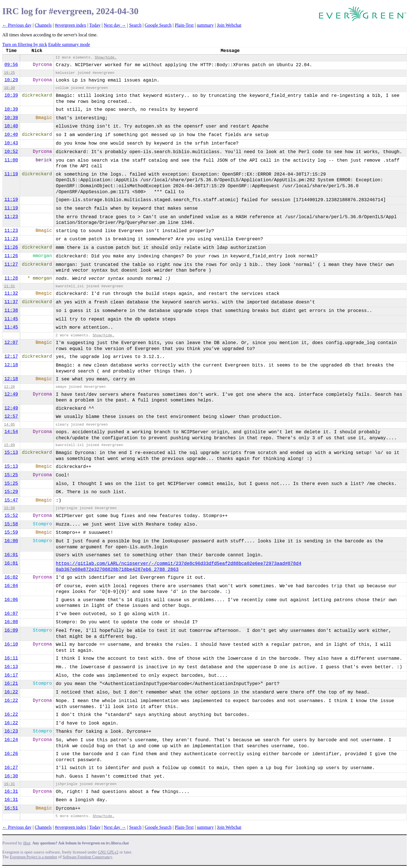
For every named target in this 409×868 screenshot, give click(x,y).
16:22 (11, 692)
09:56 (11, 65)
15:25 (11, 475)
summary (205, 25)
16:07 (11, 614)
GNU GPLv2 (108, 852)
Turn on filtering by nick (25, 44)
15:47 (11, 500)
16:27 (11, 768)
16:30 (11, 776)
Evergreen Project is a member (34, 857)
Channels (43, 25)
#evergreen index (70, 25)
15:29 (11, 492)
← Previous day (17, 25)
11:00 (11, 160)
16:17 (11, 675)
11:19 (11, 174)
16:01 (11, 555)
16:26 (11, 754)
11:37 (11, 302)
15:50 (9, 508)
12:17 (11, 357)
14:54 (11, 432)
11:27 (11, 265)
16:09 (11, 630)
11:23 (11, 217)
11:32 (11, 294)
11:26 (11, 247)
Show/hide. (106, 58)
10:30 (9, 88)
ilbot (27, 843)
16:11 (11, 658)
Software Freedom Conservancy (87, 857)
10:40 (11, 126)
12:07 (11, 343)
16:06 (11, 600)
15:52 (11, 516)
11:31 (9, 286)
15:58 (11, 524)
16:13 (11, 667)
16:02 (11, 577)
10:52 (11, 152)
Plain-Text (184, 25)
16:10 (11, 644)
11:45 (11, 319)
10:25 (9, 73)
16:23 (11, 731)
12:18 (11, 365)
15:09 (9, 445)
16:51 (11, 808)
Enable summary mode (69, 44)
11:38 (11, 311)
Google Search (158, 25)
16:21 (11, 684)
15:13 (11, 453)
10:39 (11, 95)
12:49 (11, 394)
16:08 (11, 622)
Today (95, 25)
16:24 (11, 740)
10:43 (11, 143)
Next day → (115, 25)
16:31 (9, 784)
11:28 (11, 278)
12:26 (9, 387)
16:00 (11, 541)
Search (135, 25)
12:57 (11, 417)
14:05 (9, 425)
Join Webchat (229, 25)
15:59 (11, 532)
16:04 (11, 586)
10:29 (11, 80)
